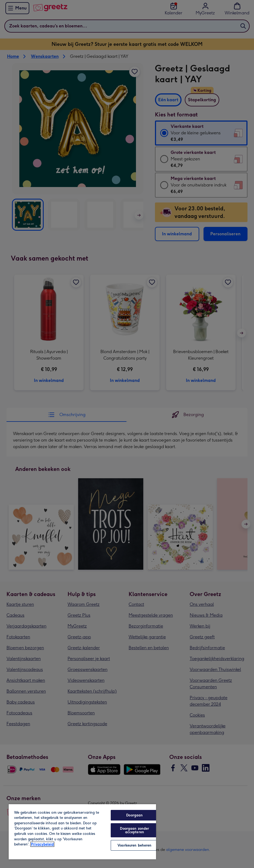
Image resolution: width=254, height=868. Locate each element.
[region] (82, 831)
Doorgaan (134, 815)
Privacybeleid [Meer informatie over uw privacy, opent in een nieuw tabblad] (42, 844)
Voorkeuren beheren (134, 845)
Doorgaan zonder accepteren (134, 830)
